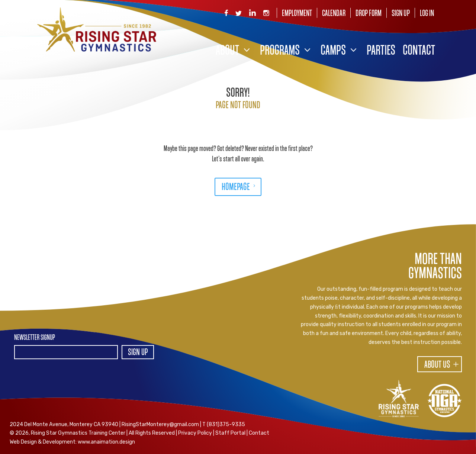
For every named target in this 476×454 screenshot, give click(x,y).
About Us (437, 365)
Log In (427, 14)
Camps (333, 51)
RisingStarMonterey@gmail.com (160, 424)
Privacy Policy (195, 433)
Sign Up (401, 14)
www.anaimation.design (106, 442)
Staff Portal (230, 433)
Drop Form (369, 14)
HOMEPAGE (236, 187)
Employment (297, 14)
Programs (280, 51)
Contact (419, 51)
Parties (381, 51)
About (227, 51)
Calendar (334, 14)
